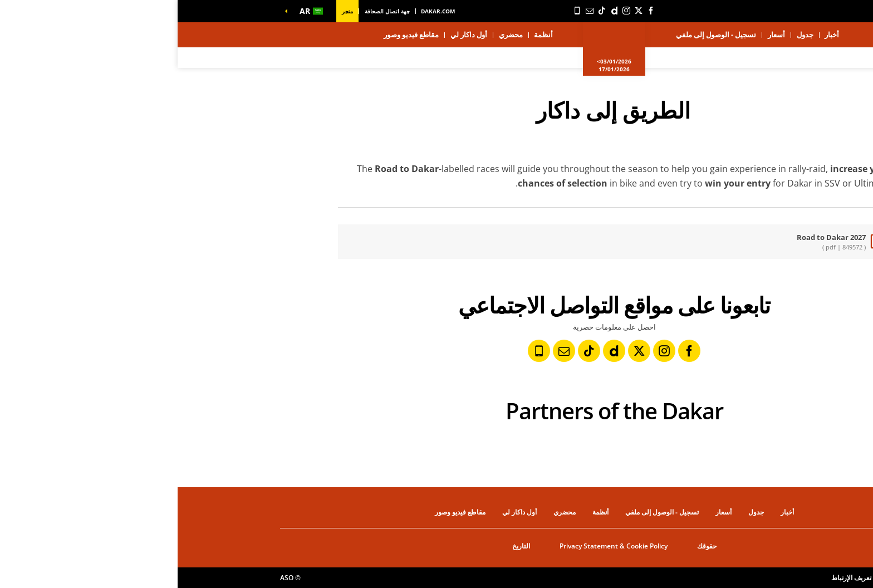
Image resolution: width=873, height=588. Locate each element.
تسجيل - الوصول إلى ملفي (538, 35)
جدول (627, 35)
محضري (333, 35)
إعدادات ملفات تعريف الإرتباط (695, 578)
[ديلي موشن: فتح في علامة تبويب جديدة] (436, 11)
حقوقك (529, 546)
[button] (131, 11)
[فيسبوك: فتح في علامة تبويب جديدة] (473, 11)
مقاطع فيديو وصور (234, 35)
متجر (170, 11)
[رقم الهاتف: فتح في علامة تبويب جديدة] (400, 11)
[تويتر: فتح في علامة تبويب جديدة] (461, 11)
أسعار (599, 35)
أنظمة (366, 35)
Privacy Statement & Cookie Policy (436, 546)
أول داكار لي (291, 35)
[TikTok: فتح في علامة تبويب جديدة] (424, 11)
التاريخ (344, 546)
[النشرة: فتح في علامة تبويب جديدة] (412, 11)
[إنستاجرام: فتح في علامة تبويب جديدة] (449, 11)
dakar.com (260, 11)
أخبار (654, 35)
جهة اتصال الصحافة (210, 11)
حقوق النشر (754, 578)
